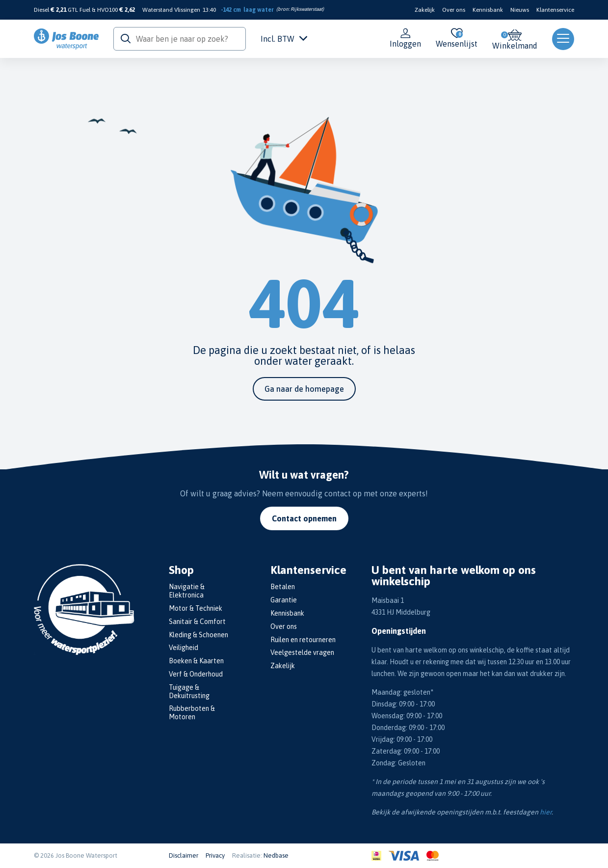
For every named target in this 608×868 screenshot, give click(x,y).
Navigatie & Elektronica (187, 591)
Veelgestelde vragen (302, 652)
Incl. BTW (284, 39)
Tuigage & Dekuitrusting (189, 692)
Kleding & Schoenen (198, 635)
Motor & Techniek (196, 608)
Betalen (283, 587)
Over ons (454, 10)
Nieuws (520, 10)
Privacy (215, 855)
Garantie (284, 600)
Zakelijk (425, 10)
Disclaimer (184, 855)
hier (546, 812)
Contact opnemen (304, 518)
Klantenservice (555, 10)
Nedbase (276, 855)
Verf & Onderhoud (196, 674)
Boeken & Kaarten (196, 661)
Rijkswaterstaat (306, 9)
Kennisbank (488, 10)
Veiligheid (184, 648)
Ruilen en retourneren (303, 640)
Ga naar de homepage (304, 389)
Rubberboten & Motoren (192, 713)
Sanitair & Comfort (197, 622)
